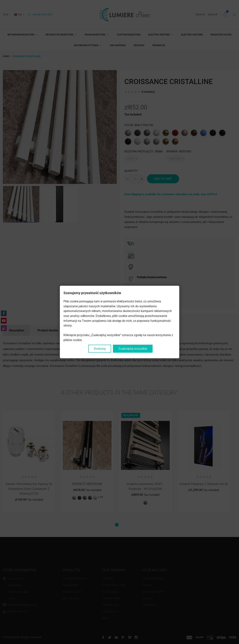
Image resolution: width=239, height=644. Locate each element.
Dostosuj (100, 348)
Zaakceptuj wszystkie (133, 348)
